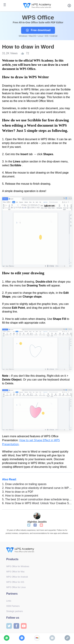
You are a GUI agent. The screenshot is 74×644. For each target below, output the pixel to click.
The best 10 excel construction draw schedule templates (37, 499)
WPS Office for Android (17, 577)
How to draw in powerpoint (20, 496)
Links (9, 601)
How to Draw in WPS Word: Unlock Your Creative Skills (37, 503)
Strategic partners (15, 611)
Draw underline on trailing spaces (24, 484)
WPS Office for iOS (15, 582)
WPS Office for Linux (16, 587)
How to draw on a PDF (18, 492)
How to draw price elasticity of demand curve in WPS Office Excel (37, 488)
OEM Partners (13, 606)
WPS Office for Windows (18, 566)
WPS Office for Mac (15, 572)
